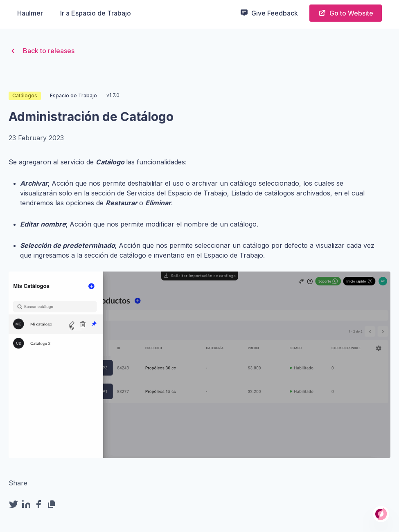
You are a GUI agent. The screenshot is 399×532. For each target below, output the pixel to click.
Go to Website (346, 13)
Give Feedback (269, 13)
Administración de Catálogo (91, 117)
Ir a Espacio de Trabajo (96, 13)
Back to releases (42, 51)
